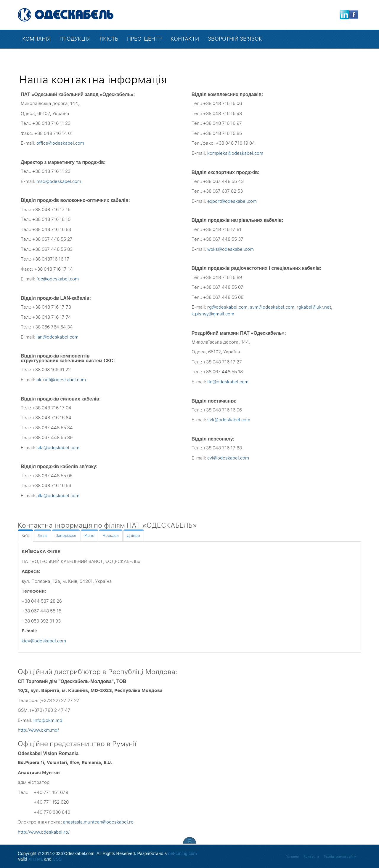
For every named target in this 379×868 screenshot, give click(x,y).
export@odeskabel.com (232, 201)
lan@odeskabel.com (57, 337)
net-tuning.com (182, 853)
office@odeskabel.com (60, 143)
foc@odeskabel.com (58, 279)
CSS (57, 859)
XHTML (36, 859)
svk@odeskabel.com (229, 420)
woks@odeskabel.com (231, 249)
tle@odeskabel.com (228, 382)
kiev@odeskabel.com (44, 641)
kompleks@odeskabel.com (235, 153)
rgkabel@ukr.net (314, 307)
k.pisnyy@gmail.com (213, 314)
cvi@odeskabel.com (228, 458)
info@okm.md (48, 720)
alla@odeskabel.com (58, 496)
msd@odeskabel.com (59, 181)
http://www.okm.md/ (38, 730)
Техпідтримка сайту (340, 857)
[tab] (25, 536)
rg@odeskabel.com (227, 307)
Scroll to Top (190, 840)
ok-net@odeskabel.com (61, 380)
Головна (292, 857)
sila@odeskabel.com (58, 448)
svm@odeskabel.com (272, 307)
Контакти (311, 857)
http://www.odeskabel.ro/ (44, 832)
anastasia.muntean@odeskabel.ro (98, 822)
